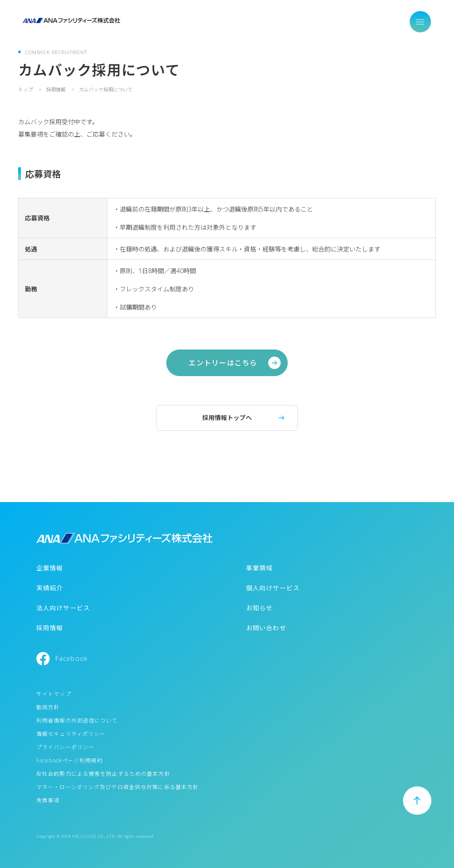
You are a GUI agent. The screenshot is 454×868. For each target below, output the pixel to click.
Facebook (72, 658)
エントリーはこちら (223, 363)
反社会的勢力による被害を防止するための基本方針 (103, 774)
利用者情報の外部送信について (77, 721)
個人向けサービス (273, 588)
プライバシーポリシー (65, 747)
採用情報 (50, 628)
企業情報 (50, 568)
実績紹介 (50, 588)
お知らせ (259, 608)
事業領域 (259, 568)
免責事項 (48, 800)
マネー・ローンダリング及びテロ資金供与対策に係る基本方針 (117, 787)
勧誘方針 (48, 707)
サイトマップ (54, 694)
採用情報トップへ (227, 418)
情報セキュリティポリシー (71, 734)
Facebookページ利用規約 (70, 760)
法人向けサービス (63, 608)
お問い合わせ (266, 628)
